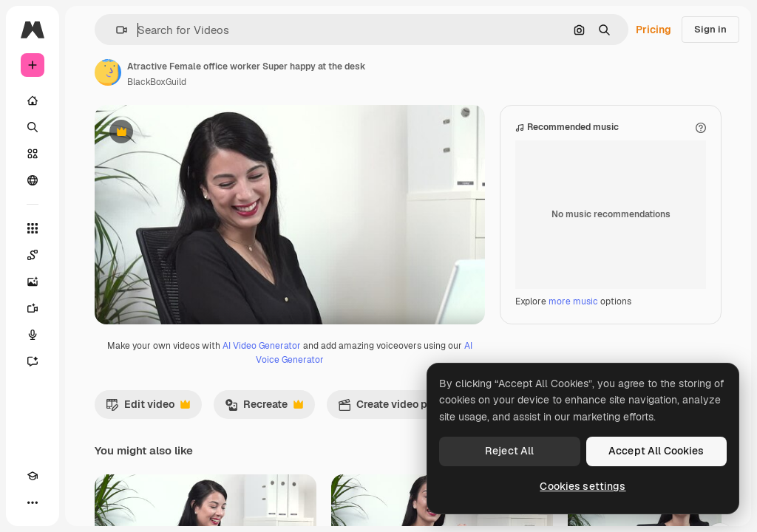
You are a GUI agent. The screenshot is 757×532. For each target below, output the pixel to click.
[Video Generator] (33, 308)
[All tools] (33, 228)
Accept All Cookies (656, 451)
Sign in (710, 29)
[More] (33, 502)
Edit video (148, 484)
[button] (116, 30)
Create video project (405, 484)
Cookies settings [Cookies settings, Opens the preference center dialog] (583, 486)
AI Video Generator (262, 422)
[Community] (33, 180)
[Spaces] (33, 255)
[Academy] (33, 476)
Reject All (509, 451)
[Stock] (33, 154)
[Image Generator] (33, 282)
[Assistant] (33, 361)
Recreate (264, 484)
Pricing (654, 30)
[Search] (33, 127)
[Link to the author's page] (108, 72)
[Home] (33, 100)
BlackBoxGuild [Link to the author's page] (157, 82)
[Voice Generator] (33, 335)
